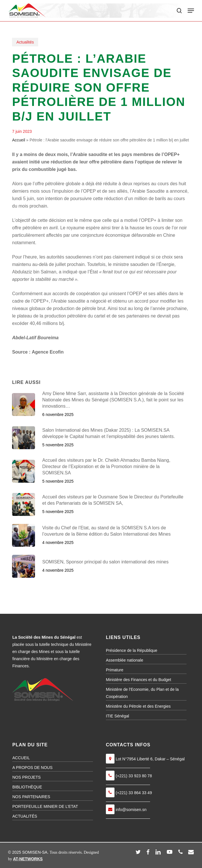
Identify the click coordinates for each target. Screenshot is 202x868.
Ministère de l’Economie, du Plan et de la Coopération (142, 693)
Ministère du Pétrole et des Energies (138, 706)
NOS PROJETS (27, 777)
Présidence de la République (132, 650)
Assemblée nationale (125, 660)
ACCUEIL (21, 758)
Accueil (19, 140)
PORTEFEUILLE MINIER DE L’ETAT (45, 806)
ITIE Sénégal (117, 716)
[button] (191, 11)
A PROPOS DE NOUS (32, 768)
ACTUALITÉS (25, 816)
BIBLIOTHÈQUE (27, 787)
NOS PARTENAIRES (31, 797)
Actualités (25, 42)
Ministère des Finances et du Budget (138, 680)
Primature (115, 670)
